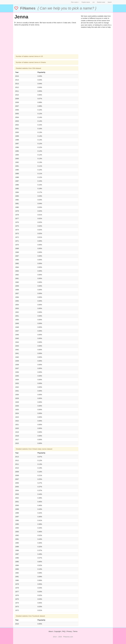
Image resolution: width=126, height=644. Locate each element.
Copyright (57, 631)
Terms (75, 631)
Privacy (69, 631)
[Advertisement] (46, 42)
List (93, 2)
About (51, 631)
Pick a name (75, 2)
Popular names (86, 2)
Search (110, 2)
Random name (101, 2)
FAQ (64, 631)
